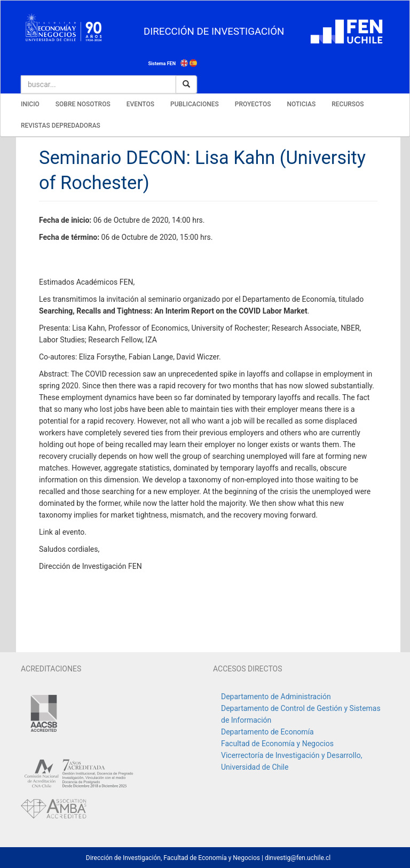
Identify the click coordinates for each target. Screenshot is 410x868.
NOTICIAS (301, 104)
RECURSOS (348, 104)
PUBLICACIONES (195, 104)
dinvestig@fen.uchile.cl (298, 858)
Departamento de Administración (276, 697)
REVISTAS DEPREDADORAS (61, 126)
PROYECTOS (253, 104)
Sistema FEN (162, 64)
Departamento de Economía (267, 732)
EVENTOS (140, 104)
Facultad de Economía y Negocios (277, 744)
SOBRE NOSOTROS (83, 104)
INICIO (30, 104)
